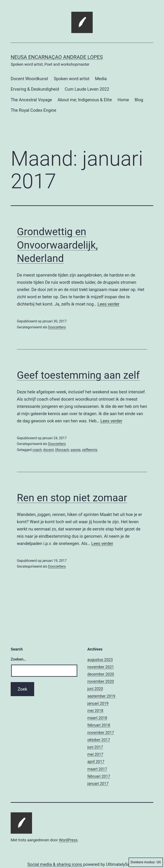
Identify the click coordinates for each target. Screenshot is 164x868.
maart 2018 (97, 718)
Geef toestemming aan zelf (78, 375)
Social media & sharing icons (55, 864)
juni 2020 (95, 689)
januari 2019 (98, 703)
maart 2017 (97, 769)
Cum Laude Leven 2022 (87, 89)
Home (123, 100)
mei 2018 (95, 711)
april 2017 (96, 761)
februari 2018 (99, 725)
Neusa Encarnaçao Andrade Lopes (57, 57)
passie (76, 450)
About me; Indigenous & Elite (85, 100)
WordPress (68, 840)
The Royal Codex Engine (33, 110)
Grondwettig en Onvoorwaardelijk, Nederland (57, 245)
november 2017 (101, 733)
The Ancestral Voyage (31, 100)
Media (101, 79)
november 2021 (101, 667)
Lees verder (109, 304)
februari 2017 (99, 776)
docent (48, 450)
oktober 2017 (99, 740)
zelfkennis (90, 450)
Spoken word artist (72, 79)
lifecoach (62, 450)
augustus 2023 (100, 660)
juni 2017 (95, 747)
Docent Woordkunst (29, 79)
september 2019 (101, 696)
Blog (139, 100)
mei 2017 (95, 754)
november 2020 (101, 681)
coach (37, 450)
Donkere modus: (146, 862)
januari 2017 (98, 783)
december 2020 (101, 674)
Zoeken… (18, 659)
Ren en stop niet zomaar (72, 498)
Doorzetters (57, 327)
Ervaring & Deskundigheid (35, 89)
